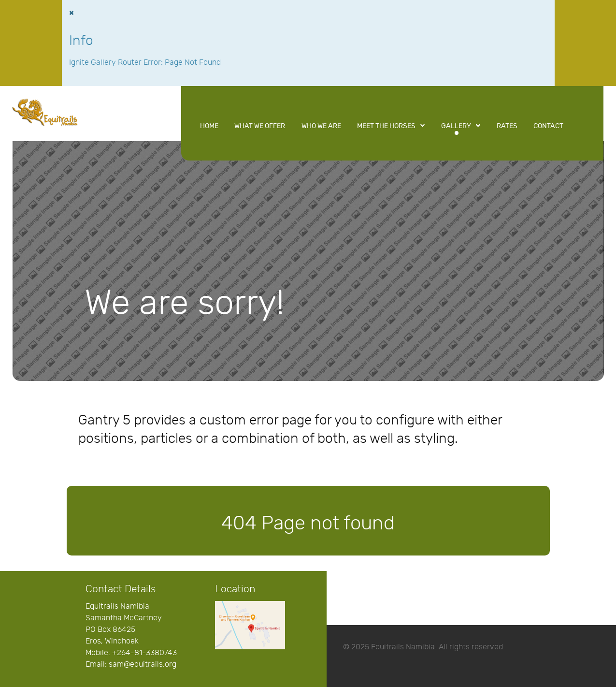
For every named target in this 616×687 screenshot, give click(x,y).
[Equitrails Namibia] (45, 111)
